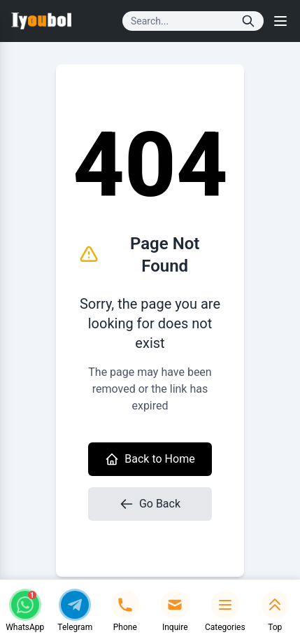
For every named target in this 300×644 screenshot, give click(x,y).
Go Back (150, 504)
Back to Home (150, 459)
